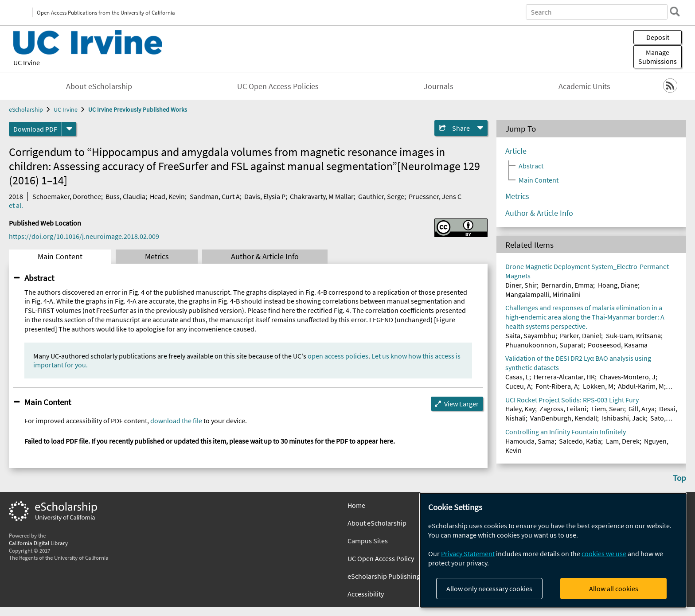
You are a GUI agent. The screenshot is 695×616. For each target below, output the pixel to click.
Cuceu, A (518, 386)
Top (679, 478)
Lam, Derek (623, 441)
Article (516, 151)
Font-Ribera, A (557, 386)
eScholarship (26, 109)
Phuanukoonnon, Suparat (544, 345)
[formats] (69, 129)
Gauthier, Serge (381, 196)
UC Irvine (27, 62)
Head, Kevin (167, 196)
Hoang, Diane (618, 285)
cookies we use (604, 554)
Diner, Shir (521, 285)
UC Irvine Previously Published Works (138, 109)
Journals (439, 86)
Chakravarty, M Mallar (322, 196)
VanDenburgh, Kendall (564, 418)
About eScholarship (99, 86)
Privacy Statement (468, 554)
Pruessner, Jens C (435, 196)
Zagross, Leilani (563, 409)
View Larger (461, 404)
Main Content (60, 257)
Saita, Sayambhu (530, 335)
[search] (675, 12)
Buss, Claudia (125, 196)
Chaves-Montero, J (628, 377)
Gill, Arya (642, 409)
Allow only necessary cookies (489, 589)
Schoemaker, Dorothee (67, 196)
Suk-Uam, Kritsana (633, 335)
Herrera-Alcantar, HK (564, 377)
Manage (658, 57)
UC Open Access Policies (278, 86)
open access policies (338, 356)
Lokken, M (598, 386)
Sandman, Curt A (215, 196)
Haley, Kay (520, 409)
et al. (16, 205)
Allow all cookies (614, 589)
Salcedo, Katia (580, 441)
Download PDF (35, 129)
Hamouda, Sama (530, 441)
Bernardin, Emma (567, 285)
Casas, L (517, 377)
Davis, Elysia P (265, 196)
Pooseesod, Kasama (618, 345)
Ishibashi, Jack (624, 418)
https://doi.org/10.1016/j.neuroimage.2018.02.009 (84, 236)
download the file (176, 421)
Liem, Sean (608, 409)
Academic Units (584, 86)
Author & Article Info (265, 257)
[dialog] (553, 550)
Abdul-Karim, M (641, 386)
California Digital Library (38, 543)
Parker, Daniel (580, 335)
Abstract (39, 278)
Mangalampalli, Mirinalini (543, 294)
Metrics (157, 257)
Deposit (658, 37)
